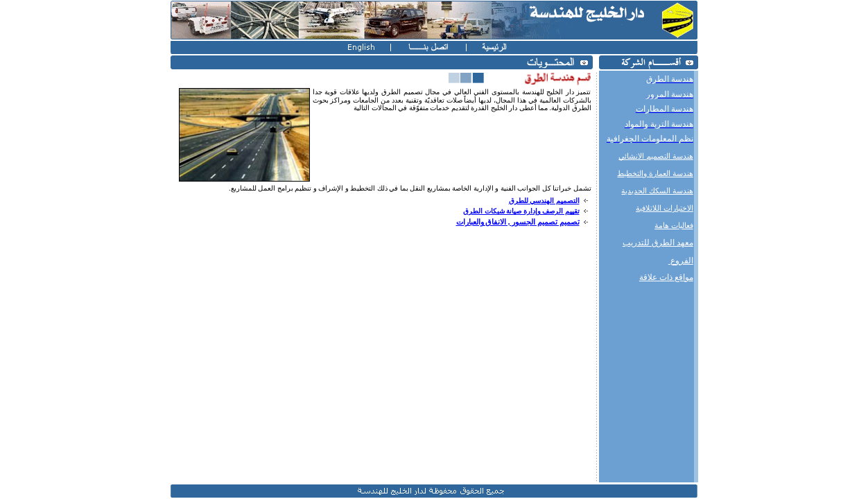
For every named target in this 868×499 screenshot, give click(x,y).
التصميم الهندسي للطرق (544, 201)
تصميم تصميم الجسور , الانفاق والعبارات (518, 222)
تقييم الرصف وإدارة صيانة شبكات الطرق (521, 211)
